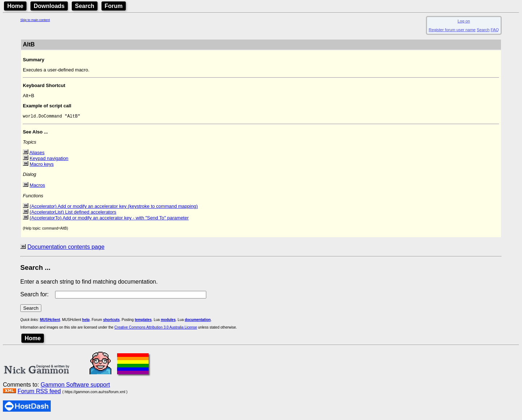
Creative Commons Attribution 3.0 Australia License (156, 328)
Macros (38, 186)
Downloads (49, 6)
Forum (114, 6)
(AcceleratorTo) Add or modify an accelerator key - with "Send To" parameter (109, 219)
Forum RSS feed (39, 392)
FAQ (495, 30)
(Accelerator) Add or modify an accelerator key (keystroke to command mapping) (114, 207)
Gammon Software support (75, 386)
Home (15, 6)
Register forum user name (452, 30)
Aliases (37, 154)
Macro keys (42, 165)
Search (85, 6)
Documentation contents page (66, 248)
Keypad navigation (49, 159)
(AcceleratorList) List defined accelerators (73, 213)
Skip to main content (35, 20)
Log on (464, 21)
